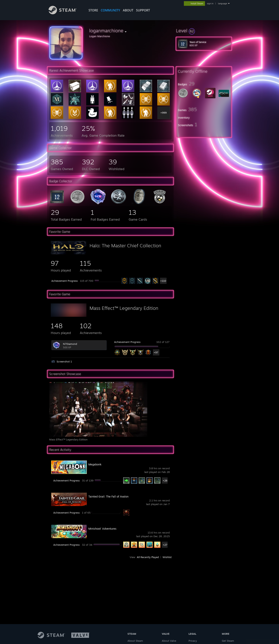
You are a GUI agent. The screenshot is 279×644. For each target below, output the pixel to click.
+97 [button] (156, 352)
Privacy (193, 641)
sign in (210, 3)
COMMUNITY (110, 10)
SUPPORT (143, 10)
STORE (93, 10)
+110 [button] (163, 281)
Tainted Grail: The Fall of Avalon (108, 496)
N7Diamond (70, 344)
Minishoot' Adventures (102, 529)
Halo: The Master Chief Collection (125, 246)
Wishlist (167, 557)
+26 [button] (165, 480)
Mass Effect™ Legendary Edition (124, 308)
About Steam (135, 641)
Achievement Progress (65, 281)
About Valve (169, 641)
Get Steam (228, 641)
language (223, 3)
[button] (204, 31)
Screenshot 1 (64, 361)
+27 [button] (165, 545)
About (128, 10)
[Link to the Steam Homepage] (65, 13)
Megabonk (95, 464)
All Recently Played (148, 557)
